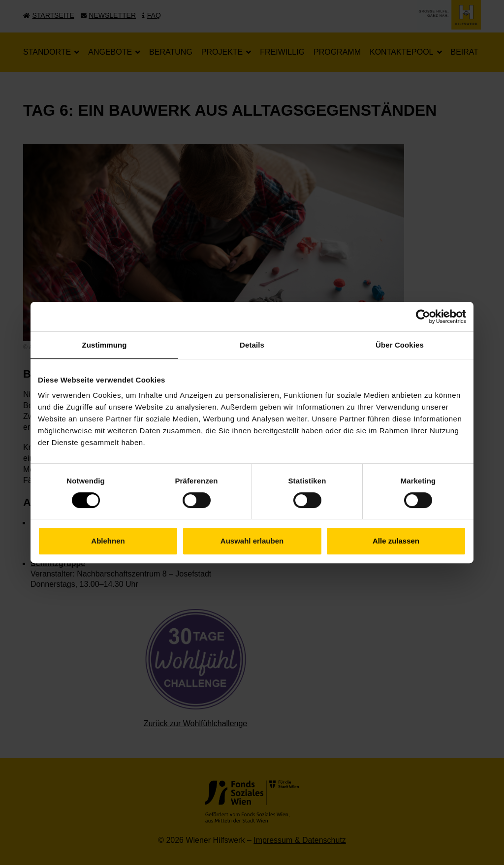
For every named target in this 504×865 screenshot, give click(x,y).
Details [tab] (252, 345)
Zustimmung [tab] (105, 345)
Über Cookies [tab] (400, 345)
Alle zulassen (396, 541)
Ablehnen (108, 541)
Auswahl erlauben (252, 541)
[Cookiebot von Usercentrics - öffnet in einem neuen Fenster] (423, 317)
